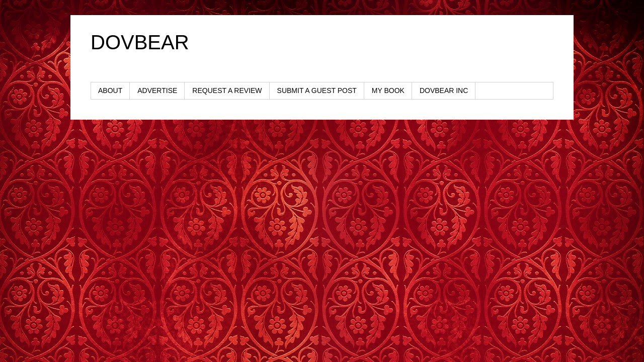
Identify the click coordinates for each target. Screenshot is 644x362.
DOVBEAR (140, 42)
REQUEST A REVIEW (227, 90)
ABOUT (110, 90)
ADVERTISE (157, 90)
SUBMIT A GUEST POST (317, 90)
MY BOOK (388, 90)
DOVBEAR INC (444, 90)
